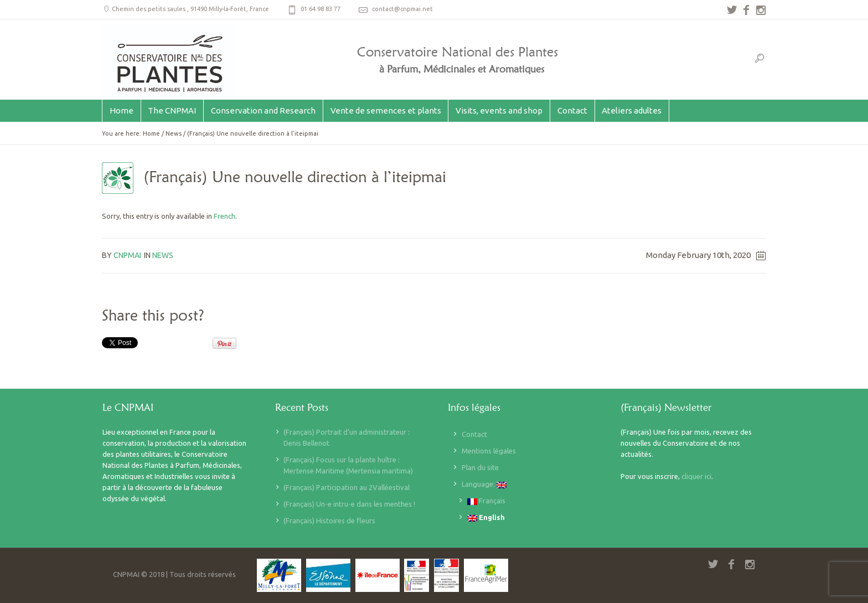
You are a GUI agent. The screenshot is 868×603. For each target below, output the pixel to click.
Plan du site (480, 467)
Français (486, 501)
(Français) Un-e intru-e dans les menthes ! (349, 504)
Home (151, 133)
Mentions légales (489, 451)
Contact (474, 434)
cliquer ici (696, 476)
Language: (484, 484)
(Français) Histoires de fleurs (329, 520)
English (486, 517)
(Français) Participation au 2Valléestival (347, 487)
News (174, 133)
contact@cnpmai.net (402, 9)
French (224, 216)
